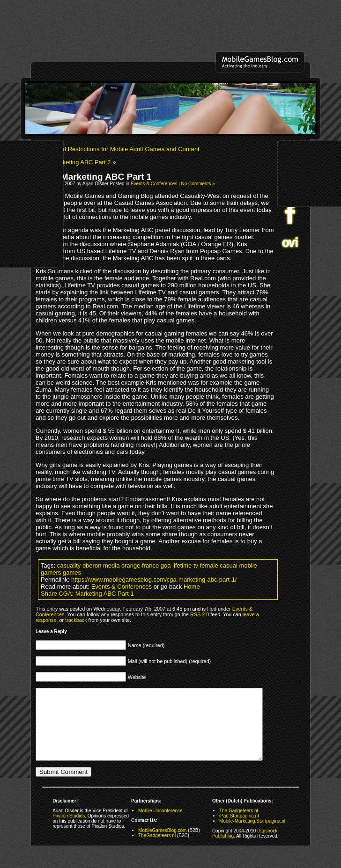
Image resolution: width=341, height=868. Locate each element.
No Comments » (198, 184)
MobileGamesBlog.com (162, 844)
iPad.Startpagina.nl (239, 830)
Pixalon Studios (69, 830)
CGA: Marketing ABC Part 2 (73, 162)
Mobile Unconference (160, 825)
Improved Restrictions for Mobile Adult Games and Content (120, 149)
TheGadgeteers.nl (157, 850)
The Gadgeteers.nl (239, 825)
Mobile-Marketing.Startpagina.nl (252, 835)
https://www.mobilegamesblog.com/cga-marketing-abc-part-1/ (154, 580)
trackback (76, 620)
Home (192, 587)
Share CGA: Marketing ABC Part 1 (87, 594)
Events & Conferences (154, 184)
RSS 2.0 (200, 614)
